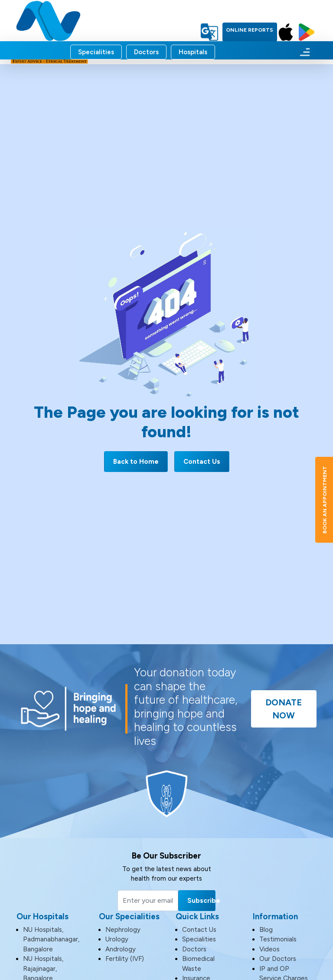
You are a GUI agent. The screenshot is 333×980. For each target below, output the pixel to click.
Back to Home (136, 462)
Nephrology (123, 930)
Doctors (146, 52)
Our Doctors (278, 959)
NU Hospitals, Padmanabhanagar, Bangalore (51, 939)
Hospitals (193, 52)
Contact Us (202, 462)
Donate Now (284, 709)
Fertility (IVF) (125, 959)
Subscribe (201, 901)
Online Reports (250, 30)
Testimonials (278, 939)
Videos (269, 949)
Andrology (121, 949)
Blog (266, 930)
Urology (117, 939)
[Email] (148, 901)
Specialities (96, 52)
